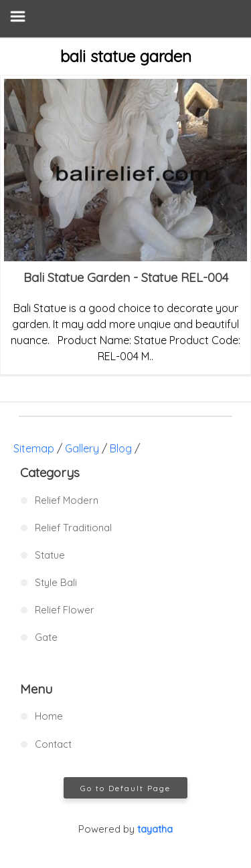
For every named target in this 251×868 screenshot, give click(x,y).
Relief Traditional (73, 528)
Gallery (82, 448)
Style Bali (56, 582)
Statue (50, 555)
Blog (121, 448)
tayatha (155, 829)
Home (49, 716)
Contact (53, 744)
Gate (46, 637)
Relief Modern (67, 500)
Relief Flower (65, 610)
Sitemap (34, 448)
